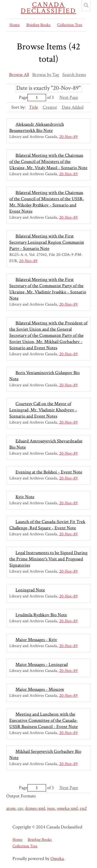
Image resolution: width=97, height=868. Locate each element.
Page (32, 97)
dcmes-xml (35, 808)
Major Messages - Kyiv (36, 640)
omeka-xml (67, 808)
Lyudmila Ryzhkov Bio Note (41, 615)
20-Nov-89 (68, 137)
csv (20, 808)
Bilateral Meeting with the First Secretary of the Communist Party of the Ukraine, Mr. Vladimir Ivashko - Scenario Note (48, 289)
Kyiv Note (25, 497)
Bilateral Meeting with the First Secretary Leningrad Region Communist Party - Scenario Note (47, 242)
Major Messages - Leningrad (42, 665)
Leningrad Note (30, 590)
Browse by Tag (46, 75)
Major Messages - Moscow (40, 689)
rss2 (83, 808)
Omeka (57, 859)
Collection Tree (70, 25)
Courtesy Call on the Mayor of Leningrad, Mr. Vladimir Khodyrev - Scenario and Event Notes (43, 410)
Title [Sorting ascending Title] (33, 107)
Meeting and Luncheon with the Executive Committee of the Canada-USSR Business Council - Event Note (44, 720)
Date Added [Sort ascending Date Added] (73, 107)
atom (11, 808)
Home (15, 25)
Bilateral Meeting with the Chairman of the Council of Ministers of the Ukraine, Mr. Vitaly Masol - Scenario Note (48, 162)
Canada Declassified (48, 8)
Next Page (69, 97)
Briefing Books (38, 25)
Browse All (19, 75)
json (51, 808)
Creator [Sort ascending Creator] (50, 107)
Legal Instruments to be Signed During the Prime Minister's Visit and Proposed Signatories (48, 559)
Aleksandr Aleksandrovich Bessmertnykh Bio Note (37, 127)
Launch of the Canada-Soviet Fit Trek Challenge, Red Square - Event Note (47, 525)
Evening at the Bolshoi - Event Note (49, 472)
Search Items (74, 75)
